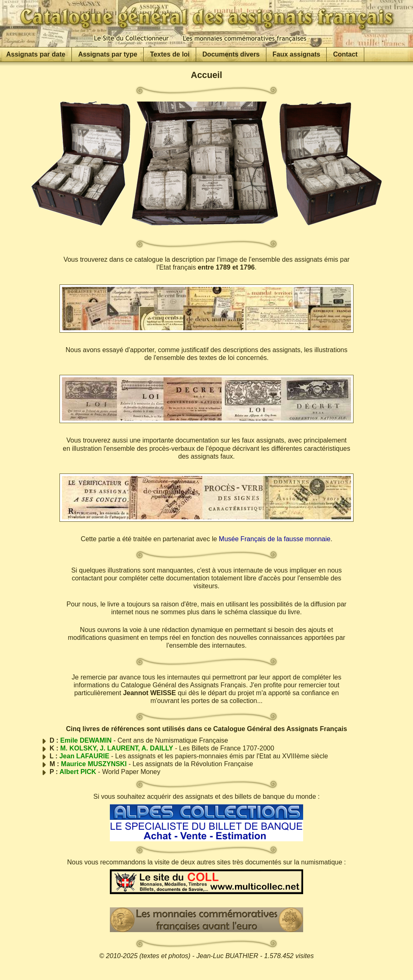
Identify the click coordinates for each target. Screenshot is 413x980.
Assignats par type (108, 54)
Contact (345, 54)
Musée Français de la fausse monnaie (275, 539)
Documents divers (231, 54)
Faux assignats (297, 54)
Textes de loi (170, 54)
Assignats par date (36, 54)
